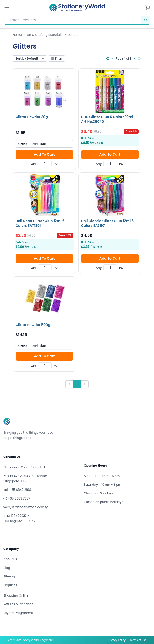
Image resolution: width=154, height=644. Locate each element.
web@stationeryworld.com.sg (26, 507)
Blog (7, 568)
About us (10, 559)
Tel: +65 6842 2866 (18, 490)
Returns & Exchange (18, 604)
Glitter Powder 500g (33, 325)
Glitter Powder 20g (32, 117)
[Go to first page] (108, 58)
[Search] (146, 20)
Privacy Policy (117, 640)
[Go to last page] (139, 58)
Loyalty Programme (18, 613)
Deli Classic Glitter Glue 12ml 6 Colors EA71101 (108, 223)
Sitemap (10, 576)
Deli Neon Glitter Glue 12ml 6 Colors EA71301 (40, 223)
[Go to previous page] (113, 58)
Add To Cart (44, 154)
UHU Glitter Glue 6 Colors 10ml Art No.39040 (107, 119)
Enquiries (10, 585)
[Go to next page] (134, 58)
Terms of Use (138, 640)
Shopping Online (16, 595)
